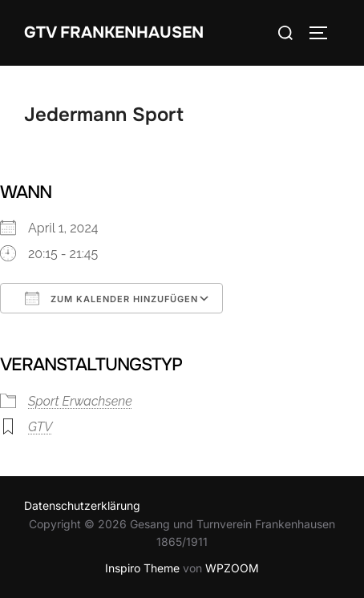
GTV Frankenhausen (114, 32)
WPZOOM (232, 568)
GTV (40, 427)
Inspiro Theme (142, 568)
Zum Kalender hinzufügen (111, 298)
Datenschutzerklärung (82, 505)
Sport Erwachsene (80, 401)
